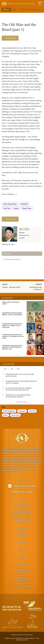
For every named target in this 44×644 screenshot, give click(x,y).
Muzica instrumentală (22, 570)
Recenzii (22, 540)
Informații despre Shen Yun (22, 512)
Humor (16, 208)
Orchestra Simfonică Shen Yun (22, 507)
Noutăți (22, 551)
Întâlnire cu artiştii (22, 520)
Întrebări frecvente (22, 523)
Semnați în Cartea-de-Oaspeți (22, 492)
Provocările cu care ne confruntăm (22, 515)
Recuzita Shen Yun (22, 581)
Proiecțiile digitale (22, 578)
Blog (14, 9)
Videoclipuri (22, 528)
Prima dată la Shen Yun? (22, 505)
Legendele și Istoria (22, 583)
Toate (5, 369)
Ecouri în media (22, 542)
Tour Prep (7, 208)
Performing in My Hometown (35, 288)
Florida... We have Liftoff (11, 287)
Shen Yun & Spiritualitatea (22, 518)
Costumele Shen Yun (22, 575)
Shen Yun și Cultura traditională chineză (22, 586)
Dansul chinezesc (22, 568)
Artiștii (22, 537)
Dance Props (27, 208)
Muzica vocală (22, 573)
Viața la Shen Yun (22, 510)
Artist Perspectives (10, 204)
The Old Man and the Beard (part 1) (29, 9)
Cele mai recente (22, 532)
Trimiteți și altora (10, 38)
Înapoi (6, 9)
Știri (12, 369)
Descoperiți (22, 564)
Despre (22, 501)
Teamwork (24, 204)
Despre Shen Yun (22, 534)
